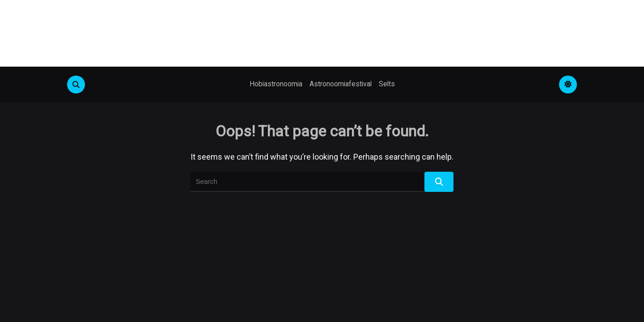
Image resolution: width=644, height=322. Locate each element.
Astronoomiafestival (341, 84)
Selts (387, 84)
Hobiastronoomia (276, 84)
